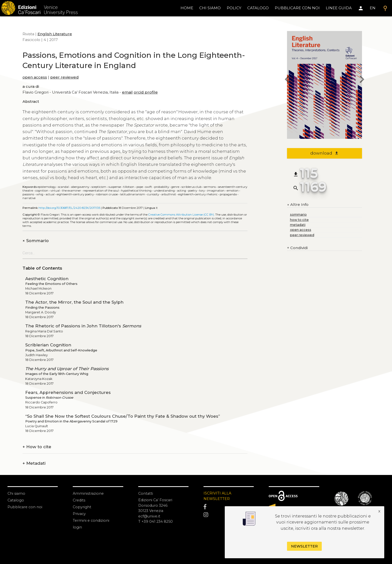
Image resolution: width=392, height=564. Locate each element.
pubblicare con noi (297, 8)
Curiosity (153, 194)
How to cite (37, 447)
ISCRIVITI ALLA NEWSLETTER (218, 496)
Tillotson (129, 187)
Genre (175, 187)
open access (35, 77)
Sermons (210, 187)
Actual (50, 194)
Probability (162, 187)
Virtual (55, 191)
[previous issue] (287, 80)
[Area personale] (361, 8)
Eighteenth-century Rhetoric (198, 194)
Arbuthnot (169, 194)
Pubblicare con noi (25, 507)
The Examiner (71, 191)
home (187, 8)
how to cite (299, 220)
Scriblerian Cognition (48, 345)
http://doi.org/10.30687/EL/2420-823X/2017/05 (69, 208)
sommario (298, 214)
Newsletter (304, 546)
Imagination (216, 191)
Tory (202, 191)
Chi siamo (17, 493)
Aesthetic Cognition (47, 279)
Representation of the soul (101, 191)
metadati (298, 225)
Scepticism (99, 187)
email (127, 92)
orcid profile (146, 92)
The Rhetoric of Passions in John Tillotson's (83, 326)
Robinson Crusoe (107, 194)
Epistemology (47, 187)
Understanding (164, 191)
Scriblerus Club (191, 187)
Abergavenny (80, 187)
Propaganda (228, 194)
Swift (149, 187)
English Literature (55, 34)
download (324, 153)
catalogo (258, 8)
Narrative (29, 198)
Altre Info (298, 205)
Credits (79, 500)
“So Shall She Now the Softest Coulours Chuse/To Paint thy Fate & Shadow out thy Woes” (123, 416)
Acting (181, 191)
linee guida (339, 8)
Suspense (115, 187)
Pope (140, 187)
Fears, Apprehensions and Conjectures (68, 392)
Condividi (297, 248)
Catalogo (16, 500)
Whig (40, 194)
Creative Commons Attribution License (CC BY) (181, 215)
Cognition (42, 191)
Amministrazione (89, 493)
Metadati (34, 463)
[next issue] (362, 80)
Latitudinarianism (132, 194)
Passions (28, 194)
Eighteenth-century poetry (75, 194)
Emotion (233, 191)
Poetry (193, 191)
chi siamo (210, 8)
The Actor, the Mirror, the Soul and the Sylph (74, 302)
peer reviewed (64, 77)
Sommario (36, 241)
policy (234, 8)
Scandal (63, 187)
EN (373, 8)
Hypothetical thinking (136, 191)
